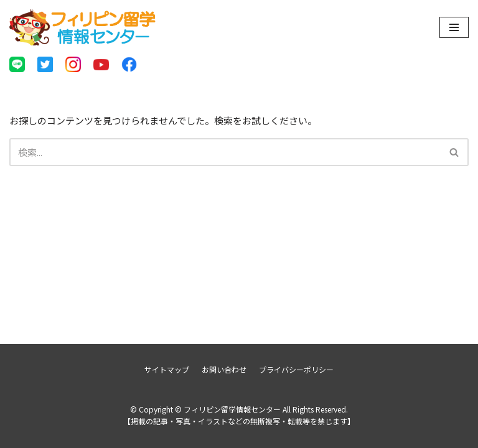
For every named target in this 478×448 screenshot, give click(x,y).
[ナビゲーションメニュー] (454, 27)
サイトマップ (167, 369)
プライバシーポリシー (296, 369)
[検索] (225, 152)
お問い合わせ (224, 369)
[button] (454, 152)
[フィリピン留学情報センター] (83, 27)
